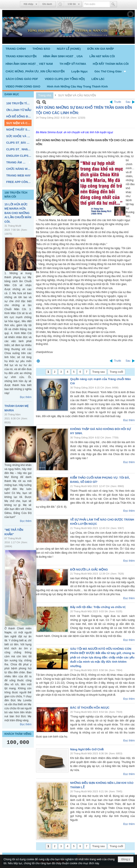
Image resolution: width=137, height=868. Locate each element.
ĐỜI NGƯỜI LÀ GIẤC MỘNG (89, 570)
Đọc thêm (26, 397)
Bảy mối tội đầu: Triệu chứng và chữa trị (98, 607)
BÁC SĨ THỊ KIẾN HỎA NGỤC (90, 708)
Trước (118, 102)
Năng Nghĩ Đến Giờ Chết (87, 749)
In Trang (38, 361)
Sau (128, 102)
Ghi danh (47, 4)
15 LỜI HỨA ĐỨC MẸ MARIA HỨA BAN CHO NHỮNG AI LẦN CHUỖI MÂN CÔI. (18, 213)
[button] (111, 71)
